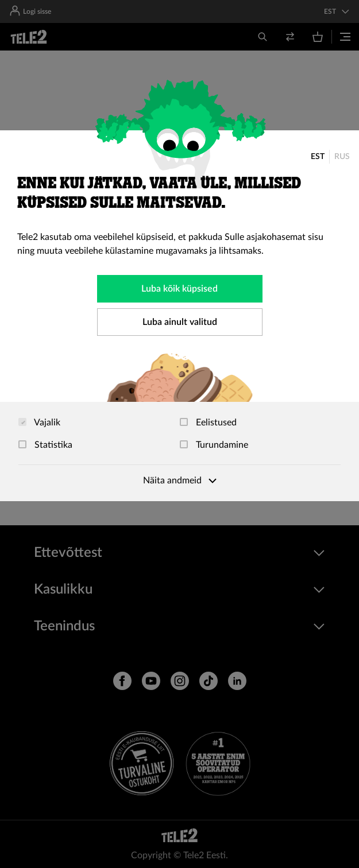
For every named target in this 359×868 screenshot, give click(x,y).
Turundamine (214, 445)
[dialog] (179, 316)
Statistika (45, 445)
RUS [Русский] (342, 157)
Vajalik (39, 423)
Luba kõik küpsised (179, 289)
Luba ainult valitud (180, 322)
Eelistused (208, 423)
